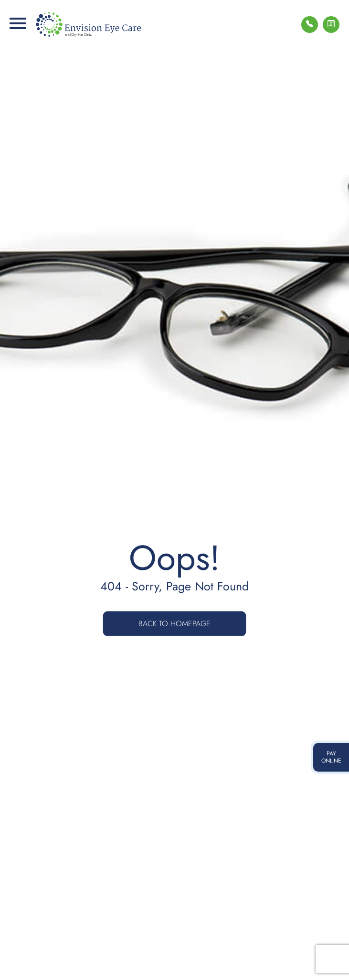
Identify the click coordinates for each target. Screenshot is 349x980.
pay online (331, 757)
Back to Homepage (174, 624)
